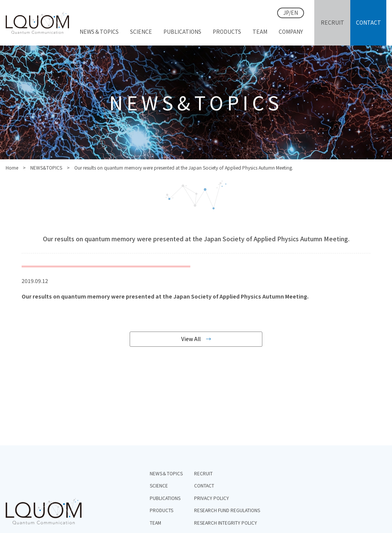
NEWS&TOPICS (46, 167)
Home (12, 167)
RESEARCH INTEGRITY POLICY (226, 523)
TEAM (155, 523)
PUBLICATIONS (165, 498)
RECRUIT (203, 473)
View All (191, 339)
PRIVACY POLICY (212, 498)
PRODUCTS (162, 510)
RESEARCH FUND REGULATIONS (227, 510)
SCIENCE (159, 485)
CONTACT (204, 485)
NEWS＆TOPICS (166, 473)
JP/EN (291, 13)
